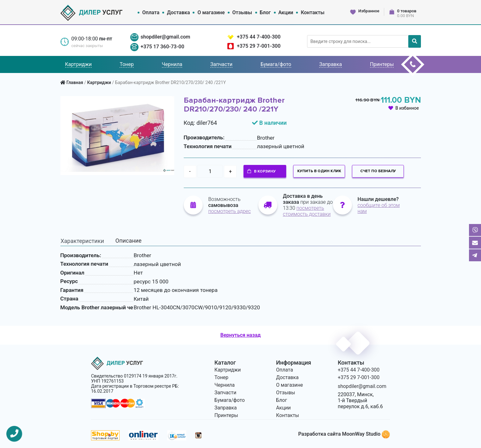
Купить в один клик (319, 171)
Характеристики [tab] (82, 240)
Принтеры (382, 64)
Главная (75, 82)
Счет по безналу (378, 171)
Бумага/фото (276, 64)
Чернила (172, 64)
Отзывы (242, 12)
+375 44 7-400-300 (259, 37)
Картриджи (78, 64)
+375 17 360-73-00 (162, 47)
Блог (265, 12)
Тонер (127, 64)
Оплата (151, 12)
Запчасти (221, 64)
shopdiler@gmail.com (165, 37)
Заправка (330, 64)
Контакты (313, 12)
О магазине (211, 12)
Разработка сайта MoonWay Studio (344, 434)
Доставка (178, 12)
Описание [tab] (129, 240)
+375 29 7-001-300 (259, 46)
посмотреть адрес (230, 211)
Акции (286, 12)
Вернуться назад (240, 335)
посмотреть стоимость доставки (307, 211)
